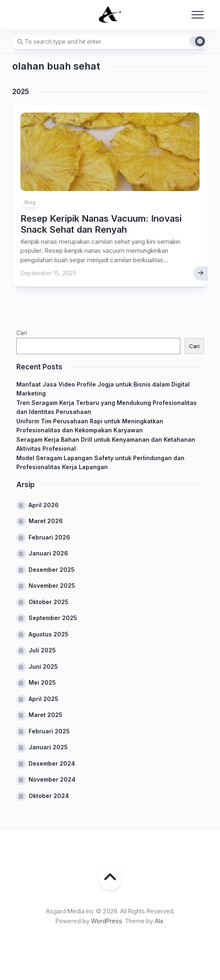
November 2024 (52, 779)
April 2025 (43, 699)
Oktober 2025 (49, 602)
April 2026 (44, 505)
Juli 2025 (42, 650)
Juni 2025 (43, 666)
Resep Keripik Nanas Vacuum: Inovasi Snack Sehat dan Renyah (101, 224)
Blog (30, 202)
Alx (159, 921)
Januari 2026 (48, 553)
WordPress (107, 921)
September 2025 (53, 618)
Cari (22, 333)
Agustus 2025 (49, 634)
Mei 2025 (42, 682)
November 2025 (52, 586)
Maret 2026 (46, 521)
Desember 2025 (52, 570)
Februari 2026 (49, 537)
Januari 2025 (48, 747)
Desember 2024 (52, 763)
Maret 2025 (46, 715)
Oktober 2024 (49, 796)
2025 (21, 92)
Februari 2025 (49, 731)
